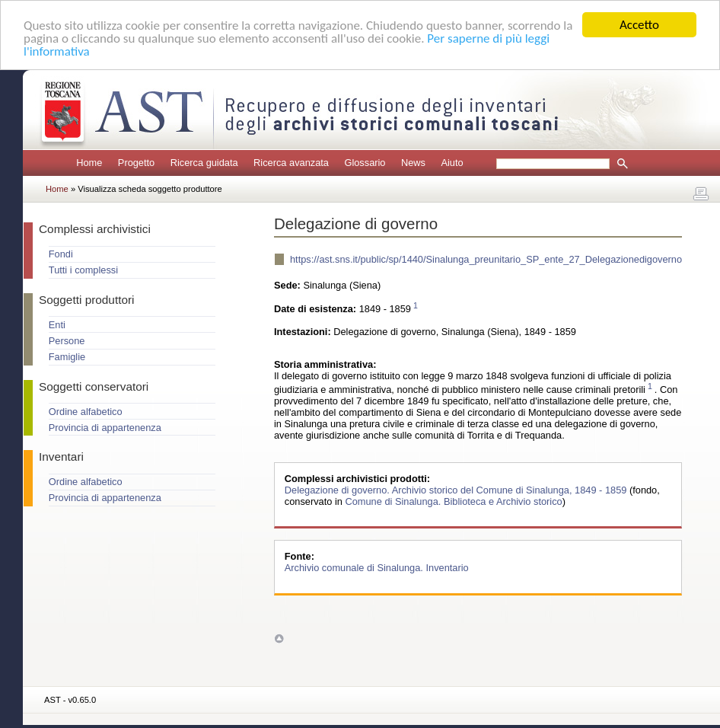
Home (89, 163)
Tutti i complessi (83, 270)
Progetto (136, 163)
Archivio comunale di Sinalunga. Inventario (377, 568)
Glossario (365, 163)
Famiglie (67, 357)
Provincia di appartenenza (105, 428)
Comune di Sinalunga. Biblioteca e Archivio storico (453, 501)
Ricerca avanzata (291, 163)
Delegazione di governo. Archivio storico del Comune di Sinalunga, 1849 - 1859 (457, 490)
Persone (67, 341)
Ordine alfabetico (86, 412)
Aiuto (452, 163)
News (413, 163)
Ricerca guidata (204, 163)
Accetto (639, 25)
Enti (57, 325)
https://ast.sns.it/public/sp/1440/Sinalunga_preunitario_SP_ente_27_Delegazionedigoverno (486, 259)
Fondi (61, 254)
